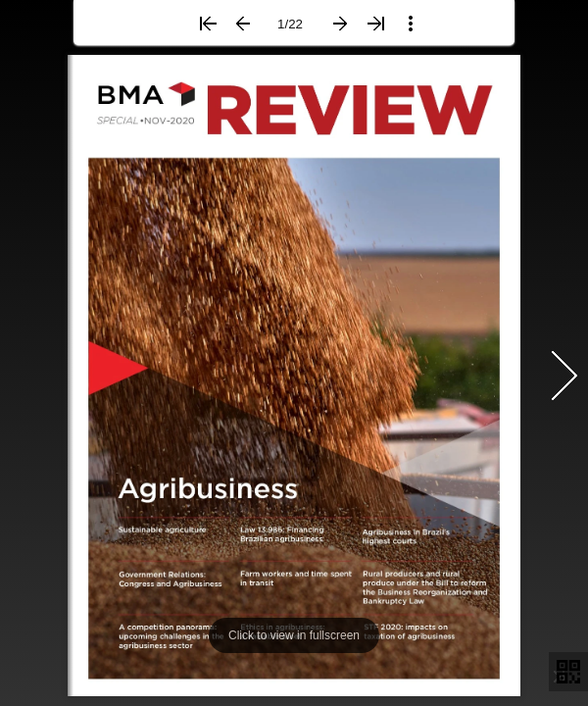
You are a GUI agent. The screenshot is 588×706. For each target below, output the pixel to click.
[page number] (291, 24)
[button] (208, 24)
